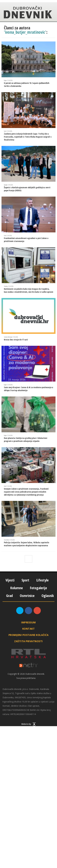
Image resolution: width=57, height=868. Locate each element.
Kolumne (16, 588)
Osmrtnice (27, 596)
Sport (25, 580)
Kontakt (29, 629)
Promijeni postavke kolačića (29, 635)
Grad (9, 596)
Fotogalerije (38, 588)
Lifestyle (42, 580)
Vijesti (10, 580)
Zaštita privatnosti (28, 641)
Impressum (28, 622)
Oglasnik (48, 596)
